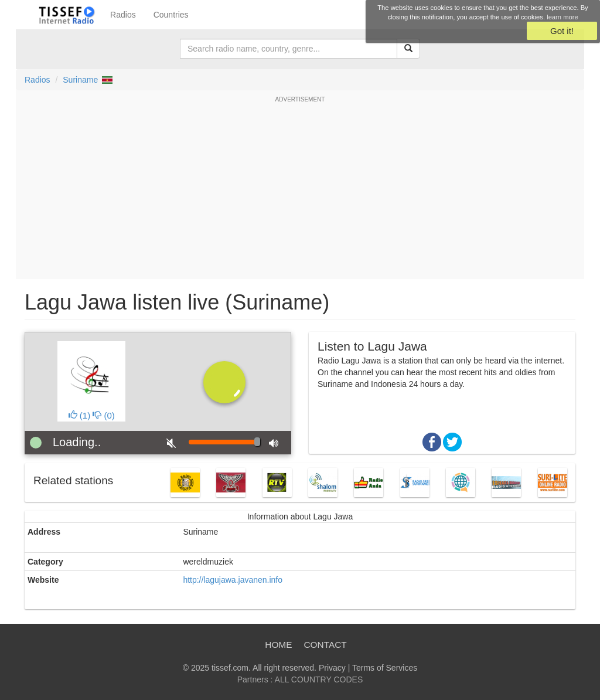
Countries (171, 15)
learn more (562, 17)
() (80, 415)
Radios (123, 15)
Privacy (332, 668)
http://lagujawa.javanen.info (233, 580)
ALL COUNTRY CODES (319, 679)
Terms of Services (385, 668)
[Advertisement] (300, 191)
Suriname (80, 80)
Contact (325, 645)
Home (278, 645)
